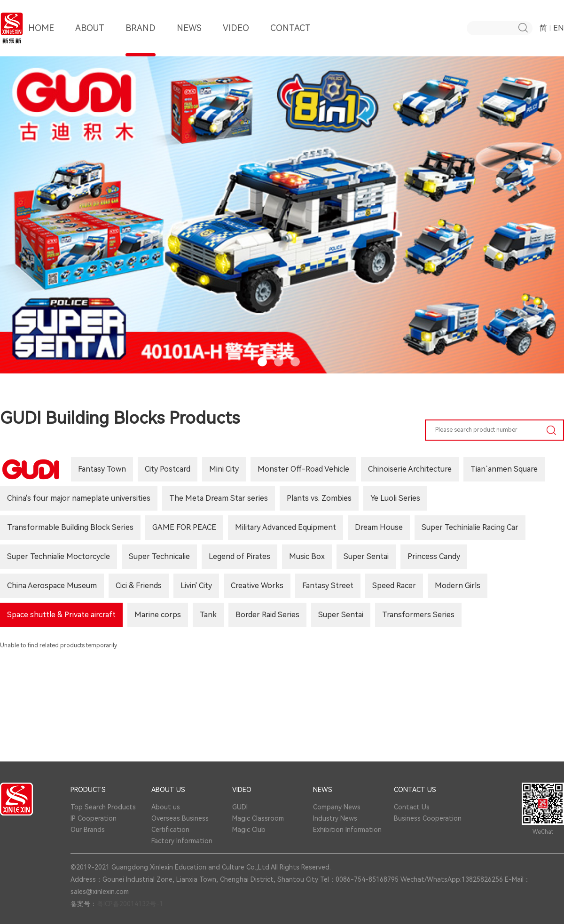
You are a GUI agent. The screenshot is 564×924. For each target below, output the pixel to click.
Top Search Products (103, 807)
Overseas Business (180, 818)
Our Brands (88, 830)
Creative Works (257, 586)
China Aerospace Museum (52, 586)
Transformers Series (418, 615)
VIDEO (236, 40)
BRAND (141, 40)
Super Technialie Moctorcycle (59, 556)
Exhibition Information (347, 830)
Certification (170, 830)
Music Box (307, 556)
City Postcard (168, 469)
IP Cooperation (94, 818)
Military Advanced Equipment (286, 527)
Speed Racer (394, 586)
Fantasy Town (102, 469)
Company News (337, 807)
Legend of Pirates (239, 556)
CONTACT (290, 40)
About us (166, 807)
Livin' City (196, 586)
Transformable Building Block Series (70, 527)
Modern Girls (458, 586)
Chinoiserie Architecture (410, 469)
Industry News (335, 818)
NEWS (189, 40)
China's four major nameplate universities (79, 498)
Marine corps (158, 615)
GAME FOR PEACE (184, 527)
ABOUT (90, 40)
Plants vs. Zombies (319, 498)
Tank (208, 615)
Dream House (379, 527)
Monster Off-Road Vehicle (303, 469)
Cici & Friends (139, 586)
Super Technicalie (159, 556)
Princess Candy (434, 556)
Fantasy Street (328, 586)
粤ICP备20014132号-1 (130, 904)
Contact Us (412, 807)
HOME (41, 40)
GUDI (240, 807)
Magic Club (249, 830)
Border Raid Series (267, 615)
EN (559, 28)
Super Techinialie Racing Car (470, 527)
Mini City (224, 469)
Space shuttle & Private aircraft (61, 615)
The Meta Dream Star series (219, 498)
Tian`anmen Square (504, 469)
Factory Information (182, 841)
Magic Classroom (258, 818)
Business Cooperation (428, 818)
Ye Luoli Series (395, 498)
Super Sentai (366, 556)
